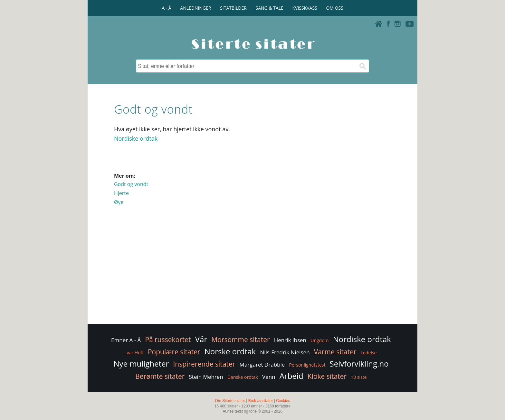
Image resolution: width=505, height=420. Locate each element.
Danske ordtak (243, 377)
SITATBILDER (233, 8)
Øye (119, 202)
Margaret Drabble (262, 364)
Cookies (283, 401)
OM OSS (334, 8)
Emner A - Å (126, 340)
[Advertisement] (252, 271)
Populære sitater (174, 352)
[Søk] (362, 66)
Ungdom (319, 340)
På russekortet (168, 340)
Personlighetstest (307, 365)
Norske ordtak (230, 351)
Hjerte (121, 193)
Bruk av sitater (261, 401)
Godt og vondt (131, 184)
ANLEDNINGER (195, 8)
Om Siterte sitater (230, 401)
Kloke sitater (327, 376)
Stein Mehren (206, 377)
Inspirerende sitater (204, 364)
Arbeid (291, 376)
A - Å (166, 8)
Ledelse (369, 353)
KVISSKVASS (305, 8)
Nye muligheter (141, 364)
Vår (201, 339)
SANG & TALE (270, 8)
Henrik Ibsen (290, 340)
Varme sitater (335, 352)
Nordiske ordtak (136, 138)
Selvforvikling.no (359, 364)
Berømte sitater (160, 376)
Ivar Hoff (135, 353)
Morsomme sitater (240, 340)
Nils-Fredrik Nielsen (285, 352)
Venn (269, 377)
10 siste (359, 377)
